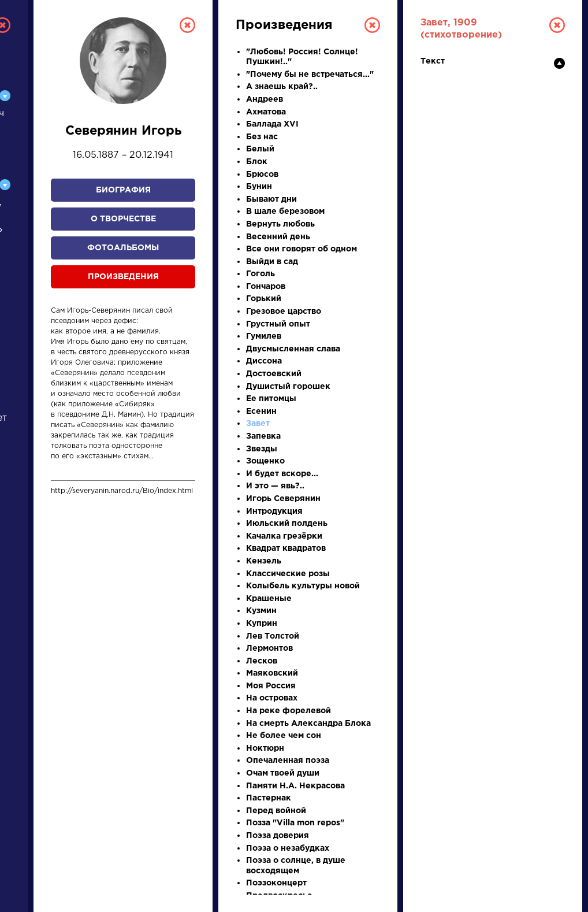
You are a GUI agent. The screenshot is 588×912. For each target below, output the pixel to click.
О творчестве (123, 219)
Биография (123, 190)
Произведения (123, 277)
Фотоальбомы (123, 248)
